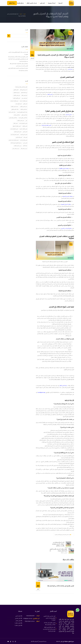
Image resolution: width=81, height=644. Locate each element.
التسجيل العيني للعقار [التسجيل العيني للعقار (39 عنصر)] (24, 90)
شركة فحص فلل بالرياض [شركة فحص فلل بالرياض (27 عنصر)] (13, 118)
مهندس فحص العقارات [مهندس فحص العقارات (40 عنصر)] (18, 146)
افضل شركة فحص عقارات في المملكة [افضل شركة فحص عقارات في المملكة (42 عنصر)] (21, 87)
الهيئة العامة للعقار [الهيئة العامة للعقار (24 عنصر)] (24, 93)
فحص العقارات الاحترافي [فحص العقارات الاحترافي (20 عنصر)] (17, 126)
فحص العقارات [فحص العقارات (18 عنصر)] (25, 126)
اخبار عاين (42, 3)
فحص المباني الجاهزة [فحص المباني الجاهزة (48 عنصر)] (18, 132)
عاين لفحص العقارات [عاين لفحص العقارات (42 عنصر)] (20, 121)
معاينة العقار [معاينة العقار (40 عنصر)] (25, 146)
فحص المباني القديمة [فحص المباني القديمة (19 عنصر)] (24, 135)
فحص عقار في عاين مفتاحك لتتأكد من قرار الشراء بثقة (61, 586)
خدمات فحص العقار (32, 3)
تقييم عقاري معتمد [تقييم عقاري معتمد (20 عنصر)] (19, 104)
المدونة (60, 3)
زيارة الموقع (12, 3)
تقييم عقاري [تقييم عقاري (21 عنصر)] (25, 104)
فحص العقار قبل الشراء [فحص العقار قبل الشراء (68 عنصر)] (14, 129)
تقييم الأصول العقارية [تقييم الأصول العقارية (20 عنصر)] (17, 98)
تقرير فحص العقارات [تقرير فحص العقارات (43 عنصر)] (17, 95)
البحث (26, 30)
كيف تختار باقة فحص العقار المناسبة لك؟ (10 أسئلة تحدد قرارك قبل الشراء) (18, 60)
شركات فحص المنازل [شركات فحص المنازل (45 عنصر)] (12, 112)
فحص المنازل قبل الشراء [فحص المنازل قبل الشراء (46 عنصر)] (15, 135)
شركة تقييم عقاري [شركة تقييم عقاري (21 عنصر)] (24, 115)
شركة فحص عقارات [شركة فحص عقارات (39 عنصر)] (17, 115)
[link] (71, 3)
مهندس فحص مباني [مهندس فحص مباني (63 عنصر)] (16, 148)
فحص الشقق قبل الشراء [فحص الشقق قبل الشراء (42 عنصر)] (23, 123)
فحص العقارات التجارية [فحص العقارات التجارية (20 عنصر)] (23, 129)
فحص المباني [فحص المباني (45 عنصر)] (25, 132)
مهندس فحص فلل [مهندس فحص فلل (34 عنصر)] (24, 148)
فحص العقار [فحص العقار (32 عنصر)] (16, 123)
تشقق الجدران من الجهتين (66, 228)
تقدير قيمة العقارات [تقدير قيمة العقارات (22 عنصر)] (16, 93)
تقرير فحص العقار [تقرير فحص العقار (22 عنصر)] (24, 95)
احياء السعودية (52, 3)
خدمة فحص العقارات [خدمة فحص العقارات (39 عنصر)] (24, 109)
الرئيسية (24, 14)
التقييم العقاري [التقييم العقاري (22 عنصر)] (16, 90)
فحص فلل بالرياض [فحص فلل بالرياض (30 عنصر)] (19, 137)
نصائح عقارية (20, 3)
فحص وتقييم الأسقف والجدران (59, 535)
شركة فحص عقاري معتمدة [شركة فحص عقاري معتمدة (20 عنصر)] (23, 118)
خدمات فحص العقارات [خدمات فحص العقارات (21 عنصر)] (14, 107)
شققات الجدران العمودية (66, 204)
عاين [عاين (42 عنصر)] (26, 121)
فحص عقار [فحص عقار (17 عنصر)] (25, 137)
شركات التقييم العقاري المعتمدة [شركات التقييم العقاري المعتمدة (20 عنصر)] (22, 112)
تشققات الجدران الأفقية (64, 168)
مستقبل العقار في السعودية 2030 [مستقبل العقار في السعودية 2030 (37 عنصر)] (16, 143)
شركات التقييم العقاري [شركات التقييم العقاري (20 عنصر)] (15, 109)
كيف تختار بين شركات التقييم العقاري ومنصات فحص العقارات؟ (18, 53)
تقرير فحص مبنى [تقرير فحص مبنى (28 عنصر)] (24, 98)
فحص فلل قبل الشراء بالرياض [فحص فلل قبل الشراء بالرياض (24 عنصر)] (14, 140)
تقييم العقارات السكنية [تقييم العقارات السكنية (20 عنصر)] (23, 101)
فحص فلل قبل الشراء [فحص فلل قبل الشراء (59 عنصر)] (24, 140)
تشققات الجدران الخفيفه (68, 196)
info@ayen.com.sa (28, 618)
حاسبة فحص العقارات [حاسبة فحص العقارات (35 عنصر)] (24, 107)
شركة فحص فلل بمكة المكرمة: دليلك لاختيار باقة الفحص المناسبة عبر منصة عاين (19, 65)
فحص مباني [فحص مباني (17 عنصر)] (25, 143)
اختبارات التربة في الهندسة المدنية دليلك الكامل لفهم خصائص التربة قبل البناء (18, 69)
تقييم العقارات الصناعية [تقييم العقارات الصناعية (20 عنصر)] (14, 101)
